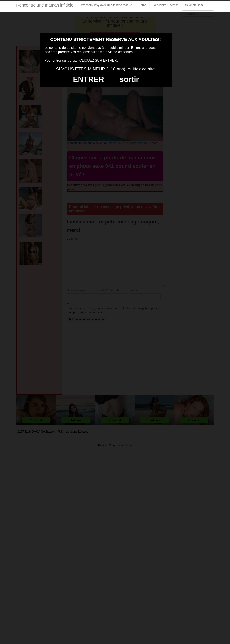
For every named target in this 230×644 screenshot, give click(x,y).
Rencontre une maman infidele (45, 5)
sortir (129, 79)
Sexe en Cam (194, 5)
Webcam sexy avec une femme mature (106, 5)
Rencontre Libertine (166, 5)
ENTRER (89, 79)
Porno (142, 5)
